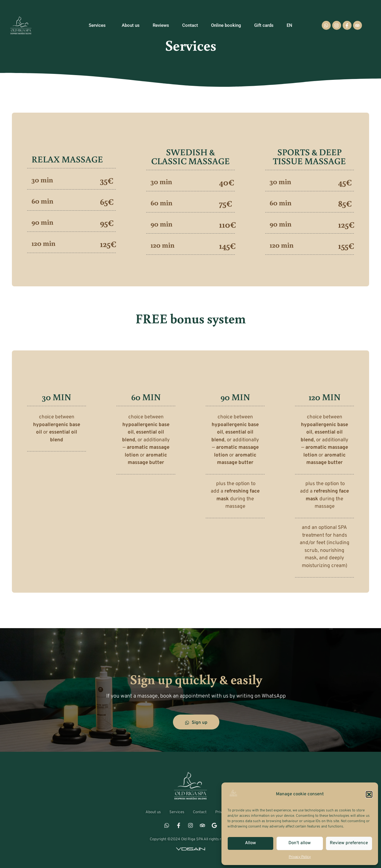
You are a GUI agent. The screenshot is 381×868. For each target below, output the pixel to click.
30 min (42, 180)
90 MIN (235, 397)
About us (131, 25)
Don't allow (300, 843)
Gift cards (264, 25)
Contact (190, 25)
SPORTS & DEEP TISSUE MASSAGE (309, 156)
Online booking (226, 25)
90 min (42, 222)
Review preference (349, 843)
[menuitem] (289, 25)
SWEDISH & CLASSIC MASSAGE (190, 156)
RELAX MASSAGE (67, 159)
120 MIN (325, 397)
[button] (369, 794)
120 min (43, 243)
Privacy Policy (300, 857)
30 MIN (57, 397)
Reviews (161, 25)
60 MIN (146, 397)
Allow (250, 843)
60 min (42, 201)
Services (99, 25)
